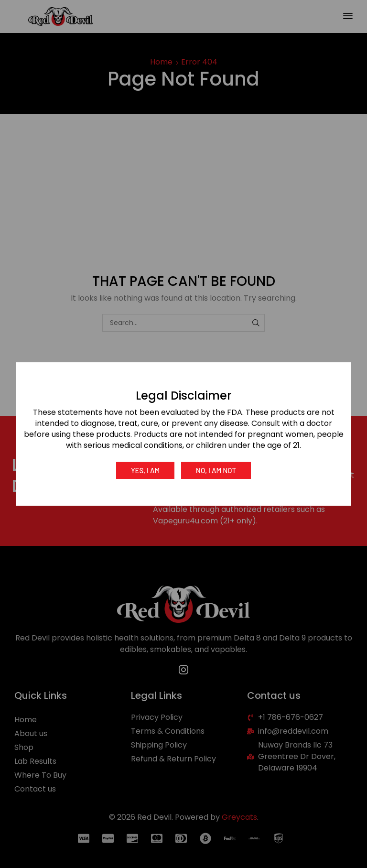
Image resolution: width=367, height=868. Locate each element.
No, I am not (216, 470)
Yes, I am (145, 470)
